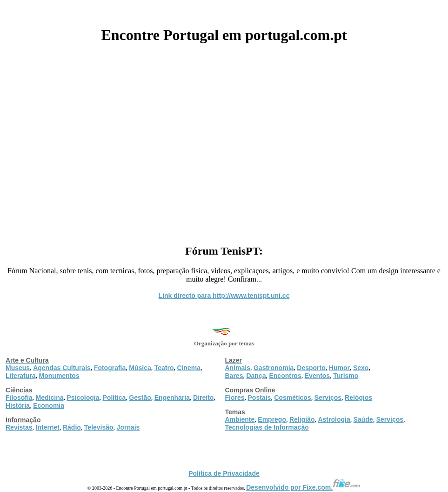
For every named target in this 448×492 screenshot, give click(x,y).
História (18, 405)
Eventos (317, 376)
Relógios (358, 398)
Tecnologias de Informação (267, 427)
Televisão (99, 427)
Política (114, 398)
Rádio (72, 427)
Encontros (285, 376)
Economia (49, 405)
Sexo (361, 368)
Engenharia (172, 398)
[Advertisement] (224, 141)
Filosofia (19, 398)
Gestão (140, 398)
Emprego (272, 419)
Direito (203, 398)
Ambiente (240, 419)
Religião (302, 419)
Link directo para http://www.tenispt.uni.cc (224, 296)
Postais (260, 398)
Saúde (363, 419)
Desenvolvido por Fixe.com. (303, 487)
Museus (18, 368)
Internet (48, 427)
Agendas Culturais (62, 368)
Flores (235, 398)
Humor (339, 368)
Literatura (21, 376)
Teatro (164, 368)
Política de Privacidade (224, 473)
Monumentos (59, 376)
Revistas (19, 427)
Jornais (128, 427)
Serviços (328, 398)
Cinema (189, 368)
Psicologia (83, 398)
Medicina (50, 398)
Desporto (311, 368)
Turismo (346, 376)
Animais (238, 368)
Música (140, 368)
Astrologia (334, 419)
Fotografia (110, 368)
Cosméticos (292, 398)
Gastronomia (274, 368)
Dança (256, 376)
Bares (234, 376)
